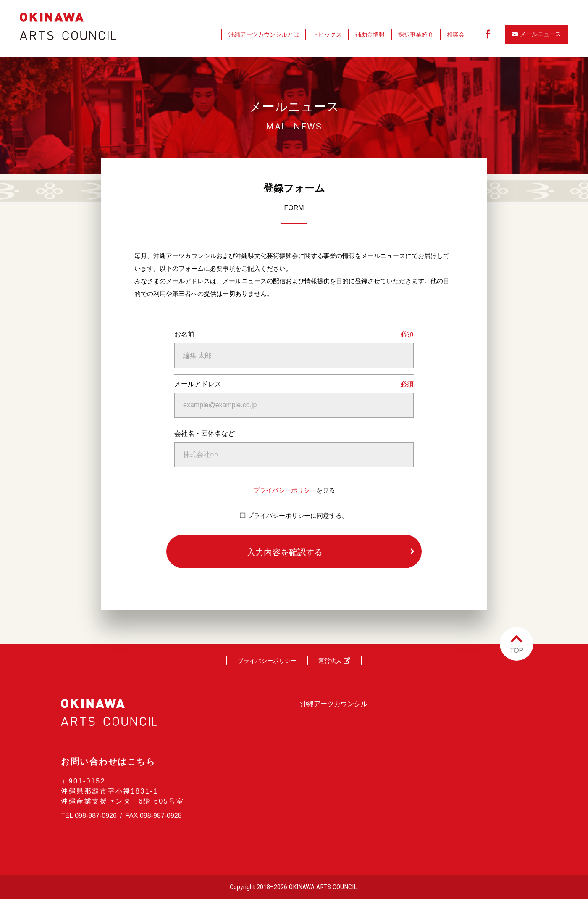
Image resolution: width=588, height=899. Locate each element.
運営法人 (334, 661)
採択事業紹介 (416, 34)
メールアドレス (198, 384)
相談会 (456, 34)
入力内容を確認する (285, 552)
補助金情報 (370, 34)
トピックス (327, 34)
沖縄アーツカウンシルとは (264, 34)
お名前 (184, 334)
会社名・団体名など (205, 434)
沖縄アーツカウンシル (334, 704)
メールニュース (537, 34)
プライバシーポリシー (285, 490)
